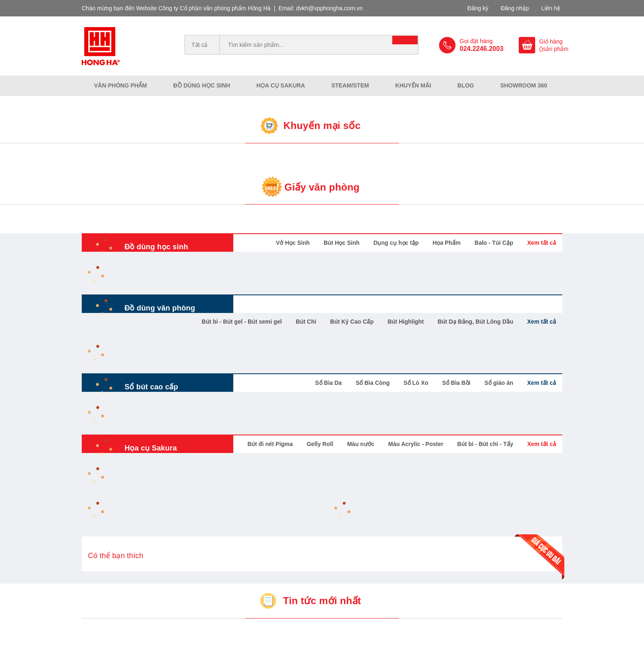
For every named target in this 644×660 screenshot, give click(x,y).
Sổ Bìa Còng (373, 383)
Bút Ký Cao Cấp (352, 322)
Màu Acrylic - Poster (416, 444)
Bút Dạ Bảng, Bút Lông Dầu (475, 322)
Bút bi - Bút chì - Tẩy (485, 444)
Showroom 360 (524, 85)
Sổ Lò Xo (416, 383)
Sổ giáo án (499, 383)
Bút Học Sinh (342, 243)
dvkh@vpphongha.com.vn (329, 8)
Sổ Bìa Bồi (457, 383)
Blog (466, 85)
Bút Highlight (406, 322)
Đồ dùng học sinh (202, 85)
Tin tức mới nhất (322, 601)
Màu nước (361, 444)
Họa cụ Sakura (281, 85)
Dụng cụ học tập (396, 243)
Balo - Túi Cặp (494, 243)
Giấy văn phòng (322, 187)
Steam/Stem (350, 85)
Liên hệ (551, 8)
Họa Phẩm (446, 243)
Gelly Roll (320, 444)
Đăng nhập (515, 8)
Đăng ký (478, 8)
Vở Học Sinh (293, 243)
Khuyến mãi (413, 85)
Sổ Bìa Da (328, 383)
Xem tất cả (542, 243)
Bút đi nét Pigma (270, 444)
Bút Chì (306, 322)
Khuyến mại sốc (322, 125)
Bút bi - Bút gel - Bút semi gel (242, 322)
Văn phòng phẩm (121, 85)
